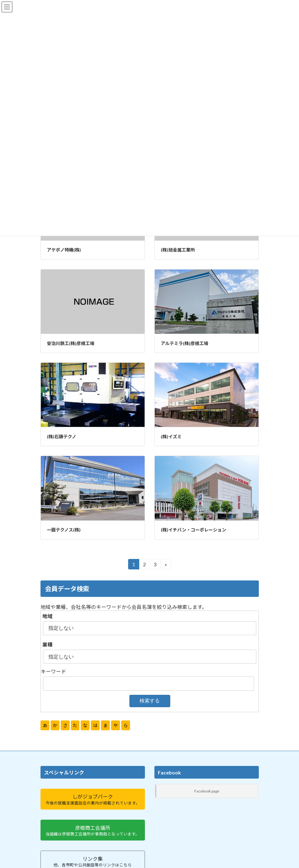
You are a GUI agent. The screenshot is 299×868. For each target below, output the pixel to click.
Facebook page (207, 791)
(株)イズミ (171, 437)
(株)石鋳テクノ (62, 437)
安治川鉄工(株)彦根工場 (71, 343)
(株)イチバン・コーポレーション (193, 530)
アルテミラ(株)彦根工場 (184, 343)
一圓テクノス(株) (64, 530)
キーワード (53, 671)
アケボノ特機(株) (64, 250)
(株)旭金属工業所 (178, 250)
